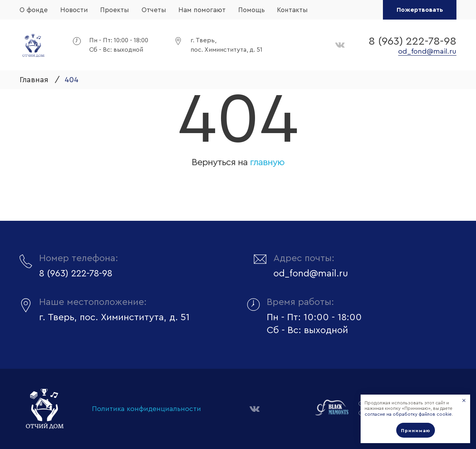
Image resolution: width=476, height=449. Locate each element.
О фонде (34, 10)
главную (267, 162)
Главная (34, 80)
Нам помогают (202, 10)
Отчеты (154, 10)
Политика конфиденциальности (146, 409)
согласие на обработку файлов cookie (408, 414)
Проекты (115, 10)
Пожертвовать (420, 10)
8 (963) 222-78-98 (412, 41)
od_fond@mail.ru (427, 51)
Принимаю (416, 431)
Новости (74, 10)
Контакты (292, 10)
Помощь (251, 10)
